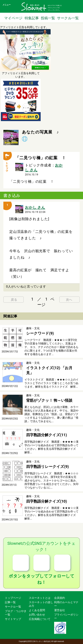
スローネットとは (40, 598)
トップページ (13, 598)
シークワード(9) (40, 333)
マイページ (13, 18)
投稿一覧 (48, 18)
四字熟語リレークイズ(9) (47, 467)
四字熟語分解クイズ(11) (47, 435)
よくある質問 (37, 610)
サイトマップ (13, 619)
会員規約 (60, 598)
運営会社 (60, 610)
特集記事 (32, 18)
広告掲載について (40, 619)
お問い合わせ (37, 615)
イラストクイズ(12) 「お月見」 (49, 370)
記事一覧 (10, 602)
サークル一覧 (68, 18)
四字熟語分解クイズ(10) (47, 501)
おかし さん (35, 207)
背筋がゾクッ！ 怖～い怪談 (49, 400)
